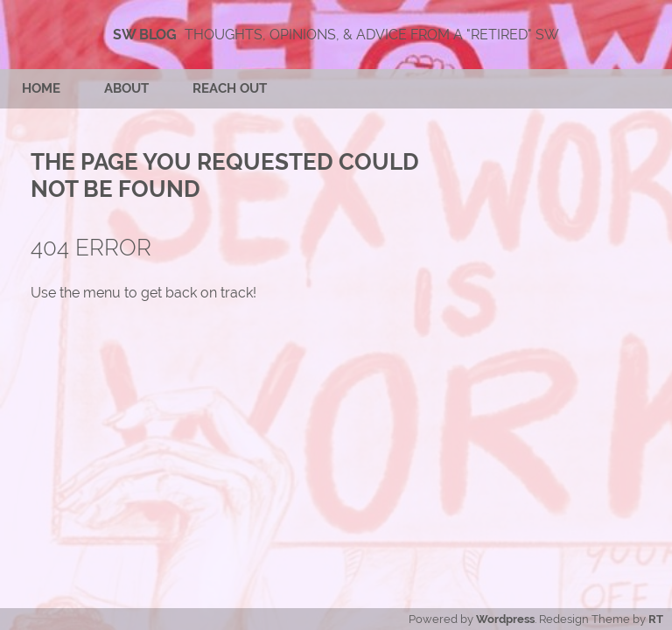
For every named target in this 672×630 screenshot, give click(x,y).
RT (656, 619)
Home (41, 88)
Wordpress (505, 619)
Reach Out (230, 88)
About (126, 88)
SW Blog (145, 35)
